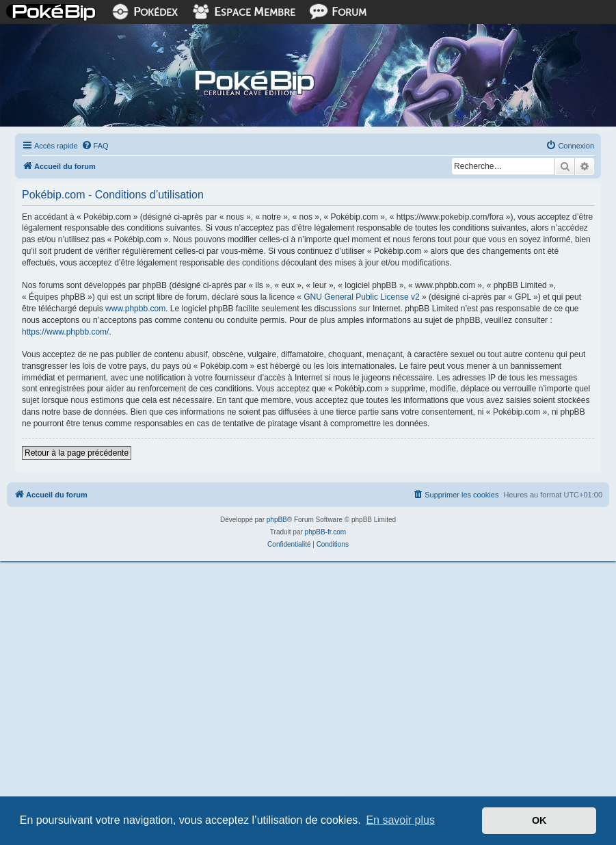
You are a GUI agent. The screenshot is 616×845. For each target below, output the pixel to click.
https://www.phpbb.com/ (65, 332)
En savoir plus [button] (400, 820)
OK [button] (539, 820)
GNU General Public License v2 (361, 297)
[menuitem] (95, 146)
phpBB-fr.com (326, 532)
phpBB (277, 520)
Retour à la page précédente (77, 453)
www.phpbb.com (135, 309)
